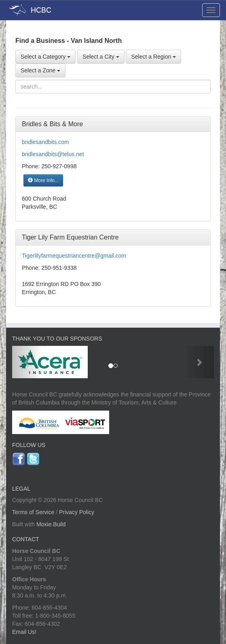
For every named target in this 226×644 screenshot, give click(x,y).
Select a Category (45, 57)
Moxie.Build (51, 524)
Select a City (101, 57)
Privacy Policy (77, 512)
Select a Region (153, 57)
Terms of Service (33, 512)
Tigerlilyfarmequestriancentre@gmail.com (74, 256)
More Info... (43, 180)
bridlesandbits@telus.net (53, 154)
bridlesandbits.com (45, 142)
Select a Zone (40, 70)
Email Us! (24, 632)
